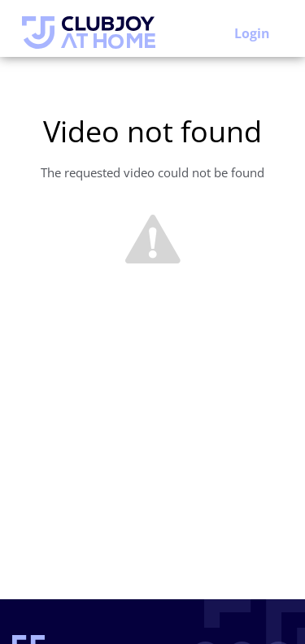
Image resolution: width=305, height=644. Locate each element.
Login (252, 33)
